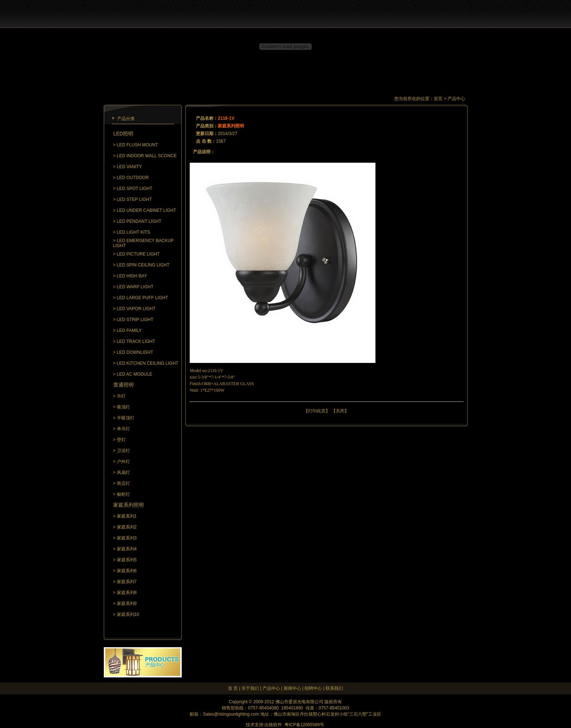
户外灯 (123, 462)
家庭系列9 (127, 604)
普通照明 (123, 385)
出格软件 (273, 725)
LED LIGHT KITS (134, 232)
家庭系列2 (127, 527)
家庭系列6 (127, 571)
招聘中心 (313, 688)
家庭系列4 (127, 549)
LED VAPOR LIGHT (136, 309)
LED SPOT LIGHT (135, 189)
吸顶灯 (123, 407)
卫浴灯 (123, 451)
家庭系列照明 (129, 505)
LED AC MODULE (135, 374)
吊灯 (121, 396)
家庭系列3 (127, 538)
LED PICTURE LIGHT (138, 254)
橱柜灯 (123, 494)
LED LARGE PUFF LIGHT (143, 298)
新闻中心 (292, 688)
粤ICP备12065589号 (304, 725)
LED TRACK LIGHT (136, 341)
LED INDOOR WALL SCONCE (147, 156)
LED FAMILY (129, 331)
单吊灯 (123, 429)
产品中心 (271, 688)
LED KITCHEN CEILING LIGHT (148, 363)
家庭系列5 (127, 560)
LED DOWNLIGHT (135, 352)
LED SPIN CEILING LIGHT (143, 265)
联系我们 (334, 688)
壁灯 (121, 440)
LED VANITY (129, 167)
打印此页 (317, 411)
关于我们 (250, 688)
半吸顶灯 (126, 418)
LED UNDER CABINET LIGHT (147, 210)
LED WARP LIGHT (135, 287)
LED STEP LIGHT (134, 199)
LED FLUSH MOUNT (137, 145)
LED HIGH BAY (132, 276)
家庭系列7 (127, 582)
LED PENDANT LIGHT (139, 221)
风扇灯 (123, 472)
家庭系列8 (127, 593)
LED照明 (123, 134)
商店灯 (123, 483)
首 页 (233, 688)
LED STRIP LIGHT (135, 320)
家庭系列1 (127, 516)
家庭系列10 (128, 614)
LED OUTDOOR (133, 178)
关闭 (340, 411)
